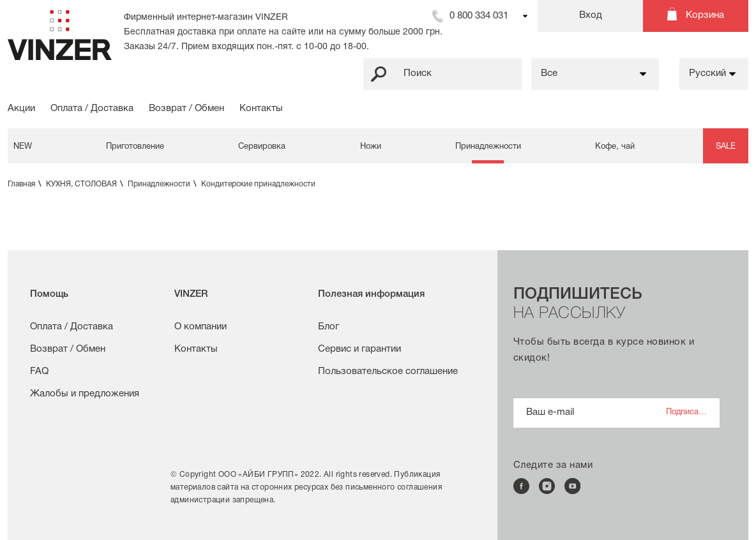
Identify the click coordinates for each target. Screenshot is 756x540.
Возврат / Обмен (186, 109)
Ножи (371, 147)
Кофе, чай (615, 147)
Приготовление (135, 147)
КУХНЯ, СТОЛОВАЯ (86, 184)
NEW (23, 147)
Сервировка (262, 147)
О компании (200, 327)
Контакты (261, 109)
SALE (726, 147)
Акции (21, 109)
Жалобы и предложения (85, 394)
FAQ (39, 371)
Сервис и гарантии (359, 349)
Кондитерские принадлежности (258, 184)
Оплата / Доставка (92, 109)
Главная (26, 184)
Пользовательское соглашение (388, 371)
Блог (329, 327)
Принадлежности (488, 147)
